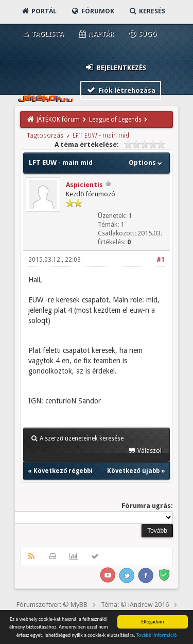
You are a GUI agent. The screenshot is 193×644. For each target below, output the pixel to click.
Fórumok (92, 11)
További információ (157, 635)
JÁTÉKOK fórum (58, 120)
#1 (161, 260)
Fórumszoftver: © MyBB (52, 605)
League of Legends (115, 120)
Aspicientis (84, 185)
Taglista (42, 34)
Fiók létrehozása (121, 90)
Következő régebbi (63, 471)
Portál (39, 11)
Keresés (147, 11)
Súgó (142, 34)
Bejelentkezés (115, 67)
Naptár (95, 34)
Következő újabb (133, 471)
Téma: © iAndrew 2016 (135, 605)
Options (146, 163)
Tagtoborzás (44, 135)
